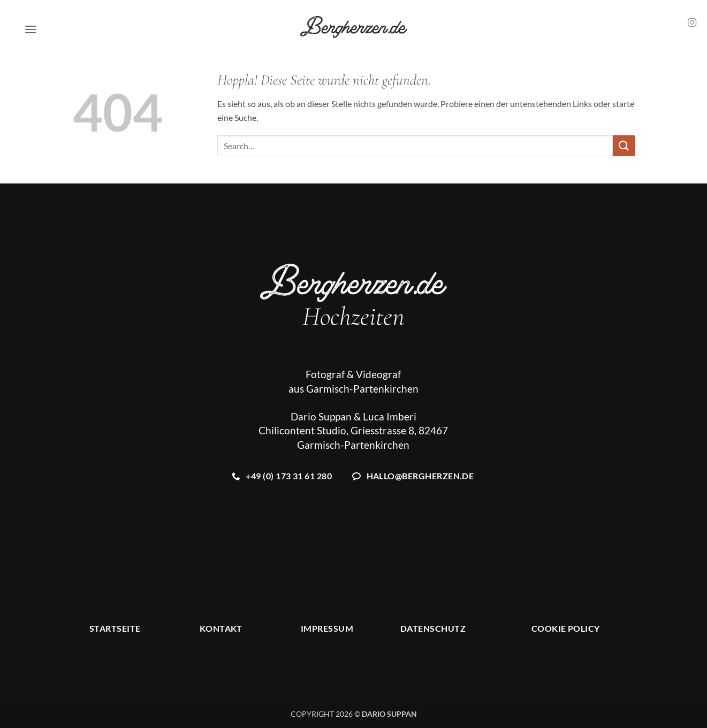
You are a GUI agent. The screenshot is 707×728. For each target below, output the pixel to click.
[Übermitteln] (624, 146)
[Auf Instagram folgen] (692, 23)
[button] (31, 29)
